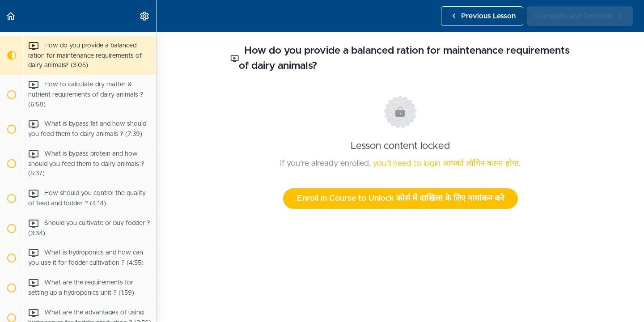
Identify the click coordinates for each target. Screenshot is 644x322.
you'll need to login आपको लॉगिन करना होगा (446, 164)
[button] (11, 16)
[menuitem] (145, 16)
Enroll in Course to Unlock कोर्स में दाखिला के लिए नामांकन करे (400, 199)
